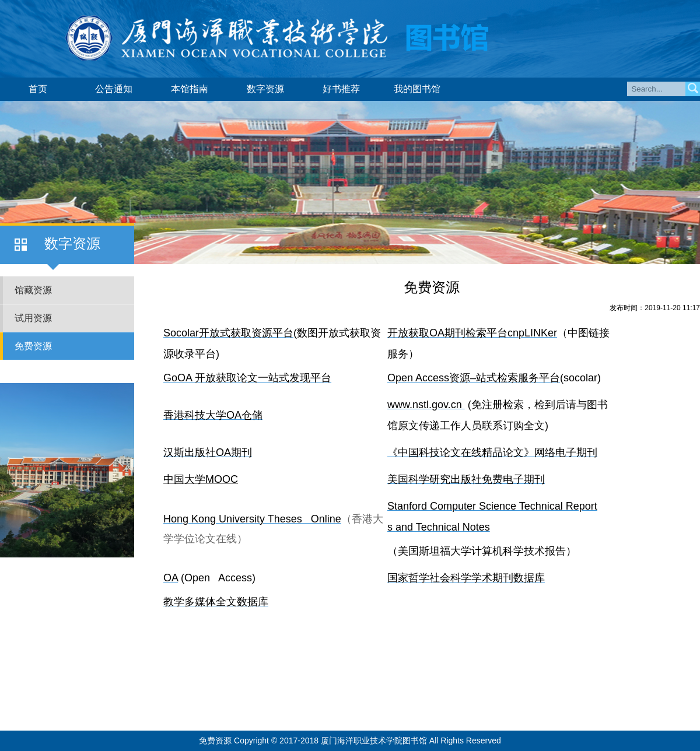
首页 (38, 89)
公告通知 (114, 89)
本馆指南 (190, 89)
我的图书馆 (417, 89)
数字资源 (265, 89)
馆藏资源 (33, 290)
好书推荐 (341, 89)
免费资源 (33, 346)
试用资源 (33, 318)
